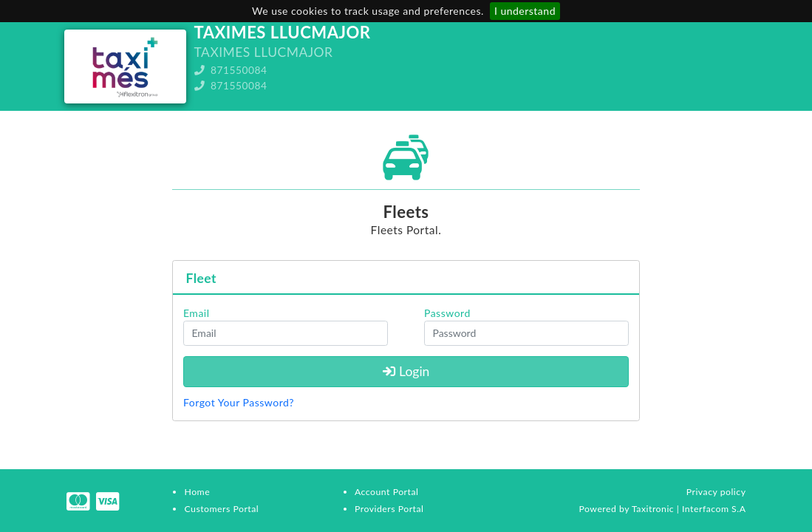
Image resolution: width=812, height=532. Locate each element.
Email (197, 313)
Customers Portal (221, 509)
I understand (525, 11)
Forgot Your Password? (239, 402)
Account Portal (386, 492)
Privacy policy (716, 492)
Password (447, 313)
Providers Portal (389, 509)
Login (406, 371)
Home (197, 492)
